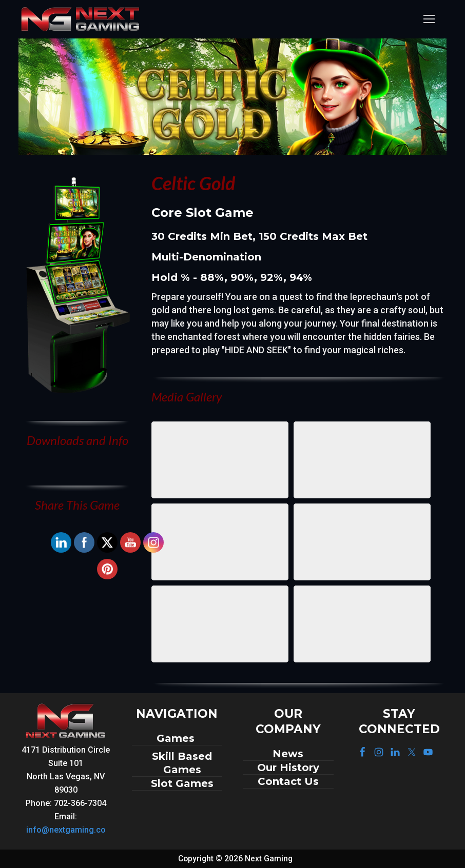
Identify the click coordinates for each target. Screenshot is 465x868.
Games (177, 738)
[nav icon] (429, 19)
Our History (288, 768)
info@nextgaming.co (66, 830)
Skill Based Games (182, 763)
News (288, 754)
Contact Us (288, 781)
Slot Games (182, 783)
